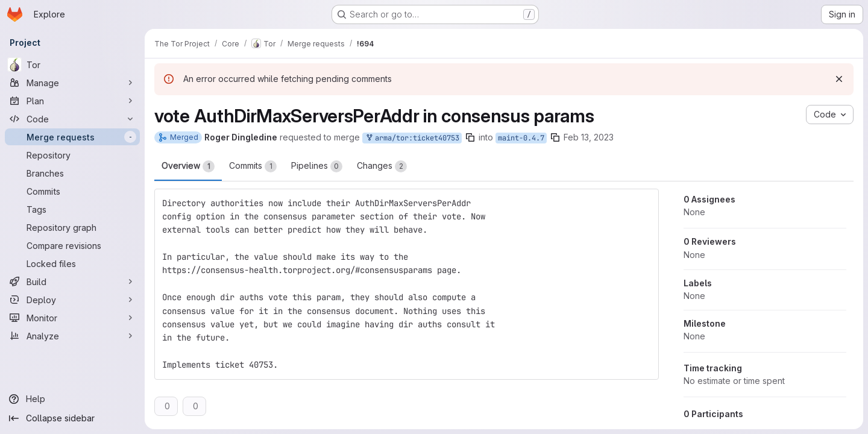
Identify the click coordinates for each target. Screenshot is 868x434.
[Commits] (72, 191)
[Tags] (72, 209)
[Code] (72, 119)
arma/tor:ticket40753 (412, 138)
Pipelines (317, 166)
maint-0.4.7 (521, 138)
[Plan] (72, 101)
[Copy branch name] (470, 137)
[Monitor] (72, 318)
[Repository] (72, 155)
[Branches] (72, 173)
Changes (382, 166)
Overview (188, 166)
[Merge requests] (72, 137)
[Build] (72, 281)
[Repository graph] (72, 227)
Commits (253, 166)
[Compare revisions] (72, 245)
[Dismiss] (839, 79)
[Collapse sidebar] (72, 418)
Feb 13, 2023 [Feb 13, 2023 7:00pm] (589, 137)
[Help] (72, 399)
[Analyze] (72, 336)
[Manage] (72, 83)
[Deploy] (72, 300)
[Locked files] (72, 263)
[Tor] (72, 64)
